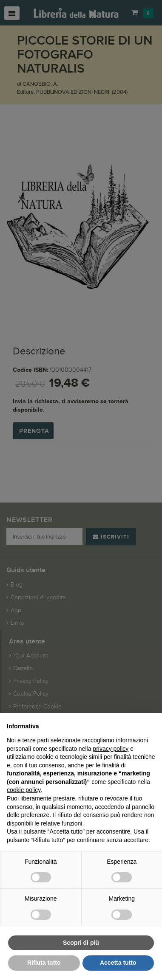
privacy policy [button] (111, 749)
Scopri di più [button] (81, 943)
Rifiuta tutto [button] (44, 963)
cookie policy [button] (24, 790)
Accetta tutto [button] (118, 963)
